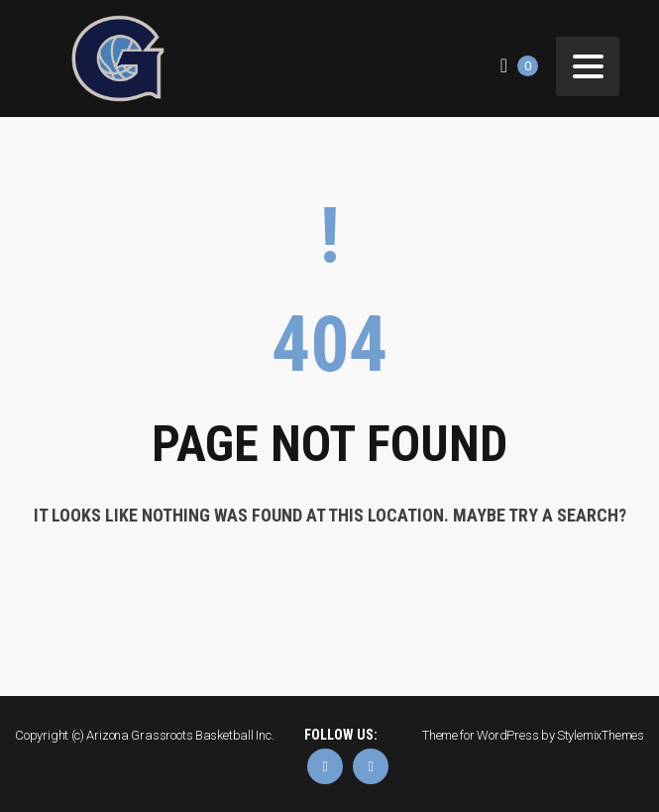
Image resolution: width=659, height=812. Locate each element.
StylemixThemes (601, 735)
